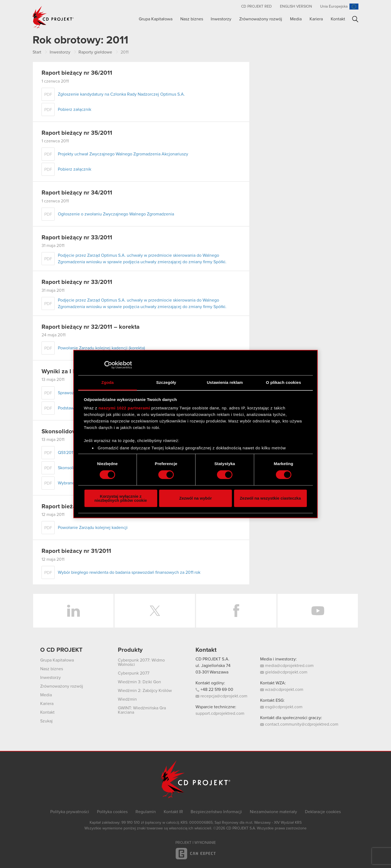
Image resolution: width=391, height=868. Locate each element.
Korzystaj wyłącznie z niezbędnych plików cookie (121, 498)
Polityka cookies (112, 812)
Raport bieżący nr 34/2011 (77, 193)
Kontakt (338, 19)
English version (296, 7)
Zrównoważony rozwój (261, 19)
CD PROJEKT (53, 17)
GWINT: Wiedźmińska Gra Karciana (142, 710)
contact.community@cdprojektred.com (299, 724)
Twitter (155, 611)
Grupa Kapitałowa (156, 19)
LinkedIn (73, 611)
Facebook (236, 611)
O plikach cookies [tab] (283, 382)
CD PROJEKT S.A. (212, 659)
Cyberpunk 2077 (134, 673)
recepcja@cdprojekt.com (221, 696)
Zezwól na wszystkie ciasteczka (270, 498)
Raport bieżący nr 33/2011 (77, 238)
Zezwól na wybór (195, 498)
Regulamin (146, 812)
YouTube (318, 611)
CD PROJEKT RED (256, 7)
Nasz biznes (192, 19)
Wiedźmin (127, 699)
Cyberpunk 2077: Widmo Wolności (141, 662)
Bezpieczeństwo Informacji (216, 812)
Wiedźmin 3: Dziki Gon (139, 682)
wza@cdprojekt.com (282, 690)
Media (296, 19)
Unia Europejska (334, 7)
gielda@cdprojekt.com (284, 672)
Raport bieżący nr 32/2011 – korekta (91, 327)
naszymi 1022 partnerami (124, 408)
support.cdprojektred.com (220, 713)
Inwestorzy (221, 19)
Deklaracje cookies (323, 812)
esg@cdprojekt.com (281, 707)
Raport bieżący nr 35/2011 (77, 133)
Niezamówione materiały (273, 812)
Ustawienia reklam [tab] (225, 382)
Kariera (316, 19)
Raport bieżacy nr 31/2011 (76, 551)
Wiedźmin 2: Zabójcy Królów (145, 691)
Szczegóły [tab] (166, 382)
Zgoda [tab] (108, 382)
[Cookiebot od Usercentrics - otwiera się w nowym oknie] (108, 365)
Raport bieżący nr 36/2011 (77, 73)
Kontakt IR (173, 812)
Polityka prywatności (70, 812)
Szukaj (355, 19)
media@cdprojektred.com (287, 666)
